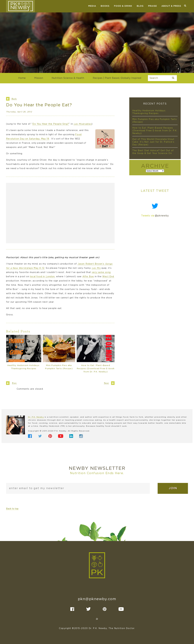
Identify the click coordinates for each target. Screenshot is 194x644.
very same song (101, 272)
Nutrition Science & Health (68, 78)
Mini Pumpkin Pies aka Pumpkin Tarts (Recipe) (59, 367)
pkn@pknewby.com (97, 599)
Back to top (12, 509)
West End (108, 277)
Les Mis (96, 268)
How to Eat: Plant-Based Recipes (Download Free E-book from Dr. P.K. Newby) (96, 369)
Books (105, 6)
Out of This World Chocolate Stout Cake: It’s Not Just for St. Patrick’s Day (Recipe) (153, 142)
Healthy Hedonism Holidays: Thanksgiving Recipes (24, 367)
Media (92, 6)
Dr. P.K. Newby (36, 417)
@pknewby (162, 216)
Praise (152, 6)
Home (22, 78)
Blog (140, 6)
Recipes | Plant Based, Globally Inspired (117, 78)
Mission (39, 78)
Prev (14, 383)
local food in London (42, 277)
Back (14, 99)
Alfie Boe (88, 277)
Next (106, 383)
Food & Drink (123, 6)
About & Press (171, 6)
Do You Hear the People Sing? (51, 124)
